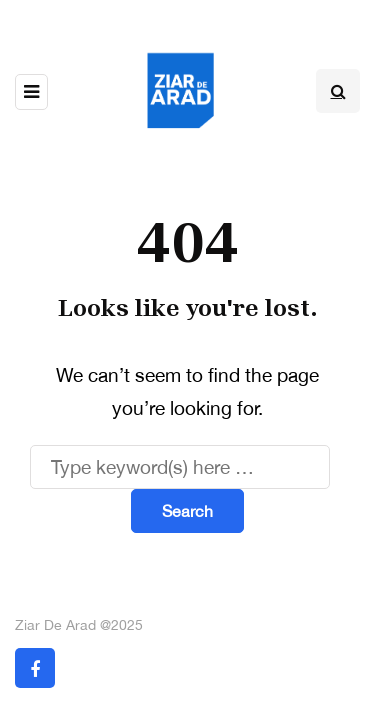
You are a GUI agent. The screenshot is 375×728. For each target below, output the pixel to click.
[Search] (180, 467)
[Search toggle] (338, 91)
